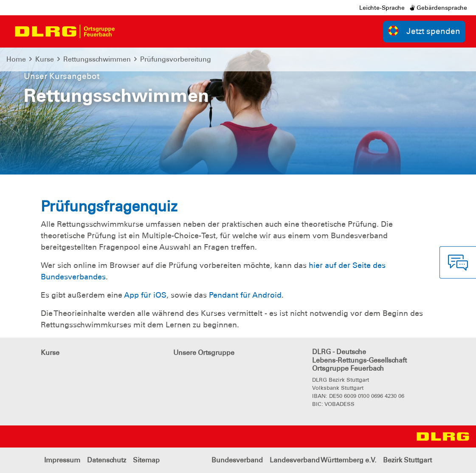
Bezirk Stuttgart (407, 460)
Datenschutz (107, 460)
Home (16, 59)
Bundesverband (237, 460)
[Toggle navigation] (130, 31)
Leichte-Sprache (382, 8)
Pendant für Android (245, 295)
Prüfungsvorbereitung (176, 59)
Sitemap (146, 460)
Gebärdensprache (438, 8)
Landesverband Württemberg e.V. (323, 460)
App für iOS (145, 295)
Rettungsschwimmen (97, 59)
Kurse (45, 59)
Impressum (62, 460)
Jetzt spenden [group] (424, 31)
